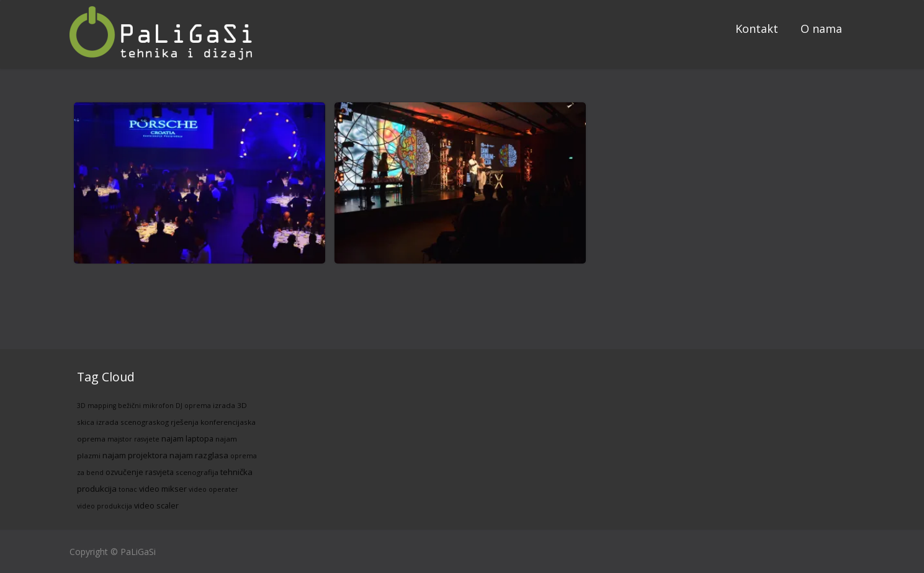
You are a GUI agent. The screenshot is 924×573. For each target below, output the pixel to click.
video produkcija (105, 506)
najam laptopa (187, 438)
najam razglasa (199, 455)
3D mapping (96, 406)
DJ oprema (193, 406)
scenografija (197, 472)
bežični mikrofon (146, 406)
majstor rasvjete (133, 439)
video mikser (163, 489)
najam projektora (135, 455)
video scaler (156, 505)
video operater (213, 489)
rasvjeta (159, 472)
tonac (128, 489)
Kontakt (757, 29)
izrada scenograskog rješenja (147, 422)
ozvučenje (124, 472)
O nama (821, 29)
